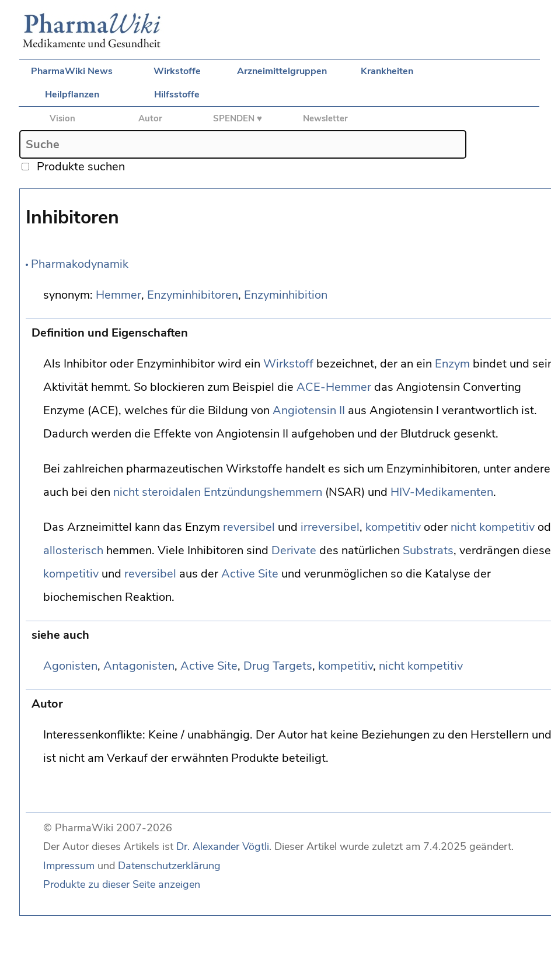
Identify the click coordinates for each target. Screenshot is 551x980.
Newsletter (325, 118)
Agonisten (70, 666)
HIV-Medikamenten (442, 492)
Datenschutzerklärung (169, 866)
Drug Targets (278, 666)
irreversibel (330, 527)
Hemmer (118, 295)
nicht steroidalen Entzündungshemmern (218, 492)
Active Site (250, 574)
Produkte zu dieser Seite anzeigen (122, 884)
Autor (150, 118)
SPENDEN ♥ (238, 118)
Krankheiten (387, 71)
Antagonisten (139, 666)
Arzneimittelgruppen (282, 71)
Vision (62, 118)
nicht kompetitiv (493, 527)
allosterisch (73, 550)
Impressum (69, 866)
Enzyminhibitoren (193, 295)
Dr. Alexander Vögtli (223, 846)
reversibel (249, 527)
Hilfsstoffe (177, 94)
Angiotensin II (309, 410)
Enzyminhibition (286, 295)
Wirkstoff (288, 364)
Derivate (294, 550)
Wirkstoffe (177, 71)
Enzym (452, 364)
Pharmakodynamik (80, 264)
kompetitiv (393, 527)
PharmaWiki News (72, 71)
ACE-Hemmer (334, 387)
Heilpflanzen (72, 94)
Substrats (428, 550)
